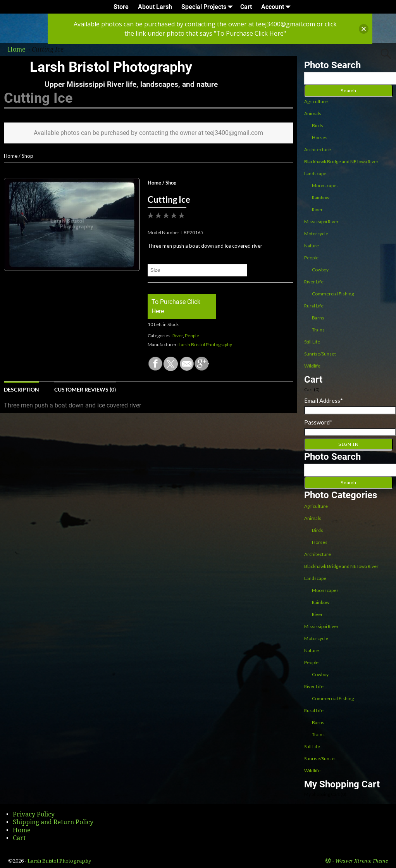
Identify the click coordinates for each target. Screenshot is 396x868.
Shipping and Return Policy (53, 822)
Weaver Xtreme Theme (362, 861)
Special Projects (208, 7)
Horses (320, 137)
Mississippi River (321, 222)
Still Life (312, 342)
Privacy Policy (34, 814)
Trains (318, 330)
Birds (318, 125)
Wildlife (312, 366)
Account (277, 7)
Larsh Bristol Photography (111, 67)
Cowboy (320, 270)
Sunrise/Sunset (320, 354)
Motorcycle (316, 234)
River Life (314, 282)
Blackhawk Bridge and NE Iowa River (341, 161)
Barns (318, 318)
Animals (313, 113)
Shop (28, 156)
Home (11, 156)
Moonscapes (325, 186)
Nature (312, 246)
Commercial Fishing (333, 294)
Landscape (315, 173)
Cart (246, 7)
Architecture (318, 149)
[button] (364, 29)
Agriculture (316, 101)
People (192, 336)
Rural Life (314, 306)
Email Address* (324, 400)
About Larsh (155, 7)
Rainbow (321, 198)
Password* (318, 422)
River (178, 336)
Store (121, 7)
